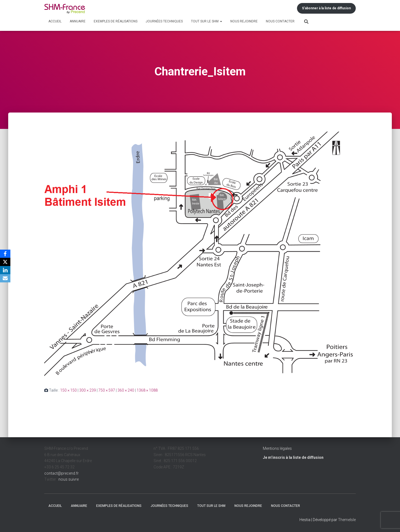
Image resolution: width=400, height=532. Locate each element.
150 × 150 (68, 390)
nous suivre (69, 479)
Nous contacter (280, 21)
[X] (5, 262)
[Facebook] (5, 254)
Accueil (55, 21)
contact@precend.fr (61, 473)
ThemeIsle (347, 520)
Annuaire (78, 21)
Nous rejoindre (244, 21)
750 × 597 (107, 390)
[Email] (5, 278)
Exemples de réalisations (116, 21)
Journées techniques (164, 21)
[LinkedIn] (5, 270)
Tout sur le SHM (207, 21)
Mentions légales (277, 448)
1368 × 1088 (147, 390)
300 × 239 (88, 390)
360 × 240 (126, 390)
